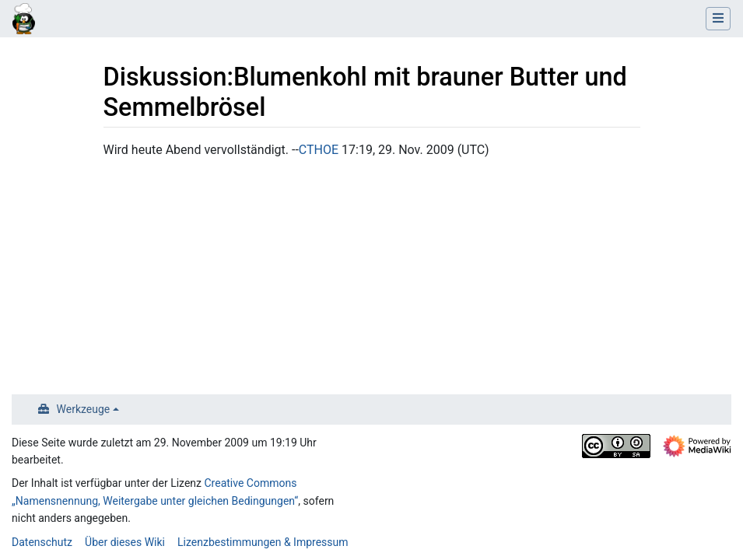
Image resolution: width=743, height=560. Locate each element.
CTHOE (319, 150)
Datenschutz (42, 542)
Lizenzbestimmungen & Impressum (263, 542)
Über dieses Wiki (125, 542)
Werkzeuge (84, 409)
